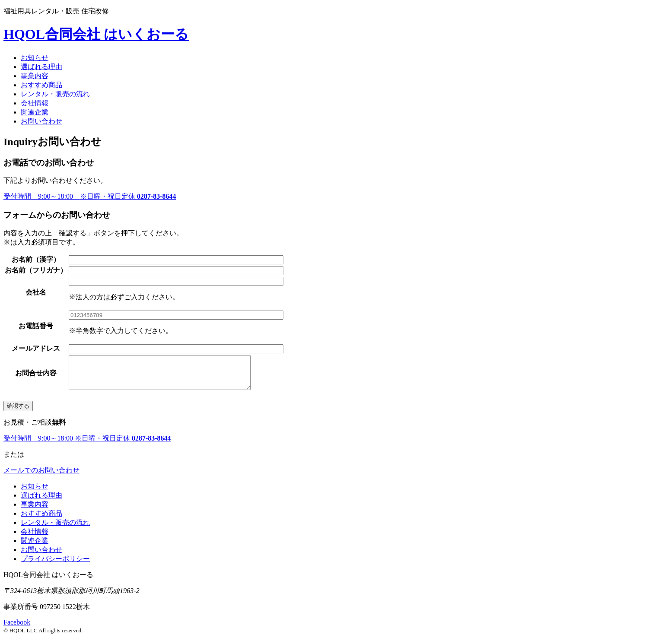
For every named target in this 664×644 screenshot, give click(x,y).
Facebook (17, 629)
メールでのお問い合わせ (41, 477)
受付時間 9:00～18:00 (90, 196)
